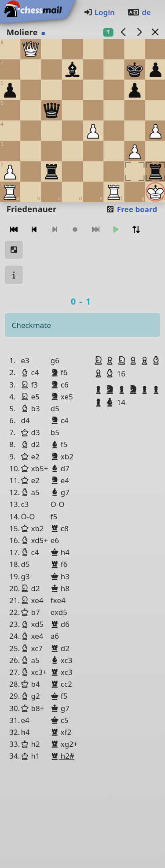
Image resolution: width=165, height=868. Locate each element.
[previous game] (123, 32)
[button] (99, 361)
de (139, 12)
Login (99, 12)
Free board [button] (131, 209)
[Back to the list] (155, 32)
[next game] (139, 32)
